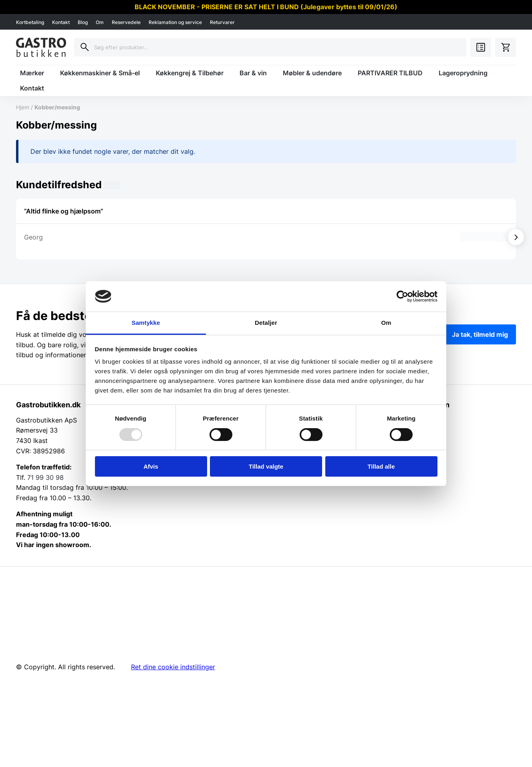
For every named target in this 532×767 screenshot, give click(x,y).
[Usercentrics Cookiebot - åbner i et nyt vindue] (402, 296)
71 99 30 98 (45, 477)
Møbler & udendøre (312, 73)
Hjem (23, 107)
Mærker (32, 73)
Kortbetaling (30, 22)
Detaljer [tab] (266, 323)
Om (100, 22)
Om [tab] (386, 323)
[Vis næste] (516, 237)
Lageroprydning (463, 73)
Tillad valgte (266, 466)
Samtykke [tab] (146, 323)
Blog (83, 22)
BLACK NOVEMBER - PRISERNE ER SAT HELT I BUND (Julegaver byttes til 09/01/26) (266, 7)
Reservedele (126, 22)
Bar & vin (253, 73)
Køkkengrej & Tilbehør (190, 73)
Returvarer (222, 22)
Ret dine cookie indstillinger (173, 667)
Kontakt (61, 22)
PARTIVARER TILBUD (390, 73)
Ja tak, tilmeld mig (480, 334)
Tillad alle (381, 466)
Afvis (151, 466)
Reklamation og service (175, 22)
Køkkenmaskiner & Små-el (100, 73)
